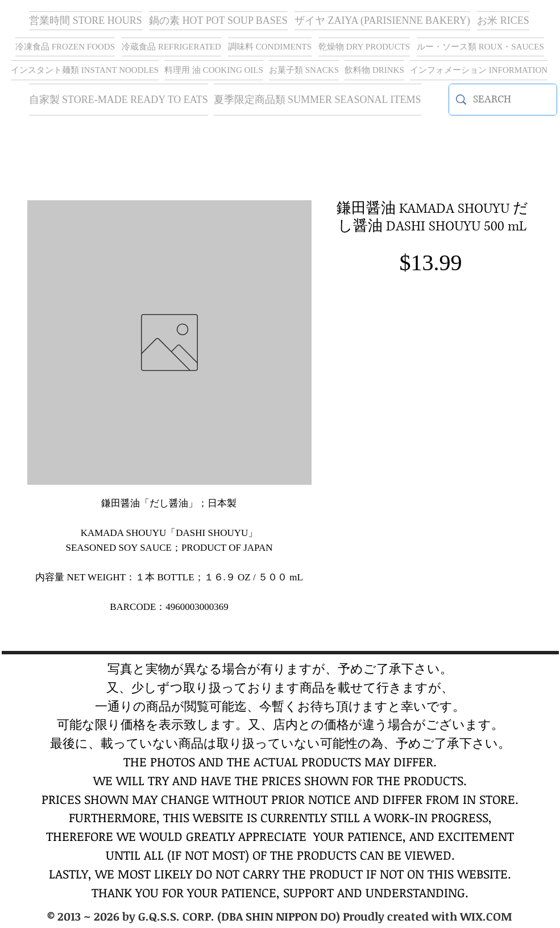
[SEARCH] (503, 100)
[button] (382, 21)
